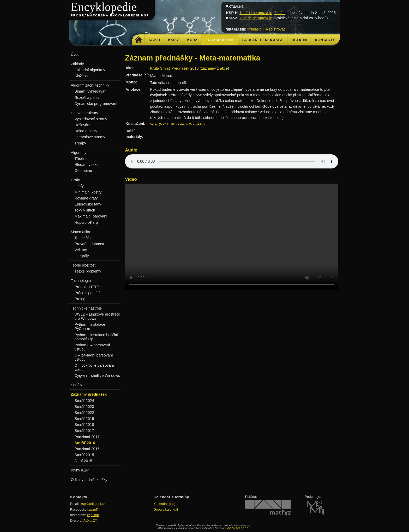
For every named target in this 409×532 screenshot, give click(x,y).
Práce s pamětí (87, 293)
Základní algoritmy (90, 70)
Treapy (80, 143)
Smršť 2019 (84, 419)
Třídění (81, 159)
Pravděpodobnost (89, 244)
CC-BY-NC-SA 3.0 (238, 528)
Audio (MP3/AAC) (192, 124)
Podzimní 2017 (87, 437)
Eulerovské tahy (88, 204)
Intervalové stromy (90, 137)
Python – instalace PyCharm (90, 327)
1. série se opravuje (256, 13)
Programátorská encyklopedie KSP (110, 15)
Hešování (83, 125)
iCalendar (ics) (164, 504)
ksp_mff (93, 515)
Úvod (75, 55)
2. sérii (280, 13)
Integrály (82, 256)
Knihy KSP (80, 470)
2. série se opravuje (256, 18)
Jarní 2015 (83, 461)
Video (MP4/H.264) (163, 124)
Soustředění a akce (263, 40)
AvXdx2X (90, 520)
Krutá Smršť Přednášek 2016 (174, 68)
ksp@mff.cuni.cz (93, 504)
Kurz (192, 40)
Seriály (76, 385)
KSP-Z (173, 40)
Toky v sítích (85, 210)
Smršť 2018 (84, 425)
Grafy (79, 186)
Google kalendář (166, 509)
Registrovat (275, 29)
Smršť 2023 (84, 407)
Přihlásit (254, 29)
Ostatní (299, 40)
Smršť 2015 (84, 455)
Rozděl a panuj (87, 98)
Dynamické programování (96, 104)
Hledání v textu (87, 165)
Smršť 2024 (84, 401)
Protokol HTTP (87, 287)
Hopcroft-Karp (86, 222)
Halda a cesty (86, 131)
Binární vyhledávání (91, 91)
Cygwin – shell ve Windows (97, 376)
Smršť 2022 (84, 413)
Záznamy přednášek (89, 394)
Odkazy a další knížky (89, 480)
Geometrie (83, 171)
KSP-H (154, 40)
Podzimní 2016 (87, 449)
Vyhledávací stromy (91, 119)
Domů (139, 40)
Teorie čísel (84, 238)
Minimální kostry (88, 192)
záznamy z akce (214, 68)
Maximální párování (91, 216)
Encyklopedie (104, 7)
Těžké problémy (88, 271)
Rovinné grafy (86, 198)
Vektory (81, 250)
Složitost (82, 76)
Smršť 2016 (85, 443)
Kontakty (325, 40)
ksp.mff (92, 509)
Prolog (80, 299)
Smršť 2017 (84, 431)
